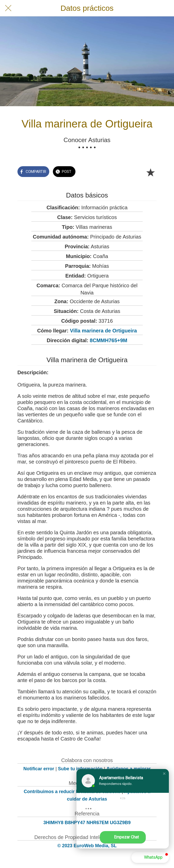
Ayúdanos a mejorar (129, 769)
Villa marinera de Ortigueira (103, 331)
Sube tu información (80, 769)
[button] (164, 774)
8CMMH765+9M (109, 340)
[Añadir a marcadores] (150, 172)
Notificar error (39, 769)
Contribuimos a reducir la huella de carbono (72, 792)
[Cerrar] (8, 8)
